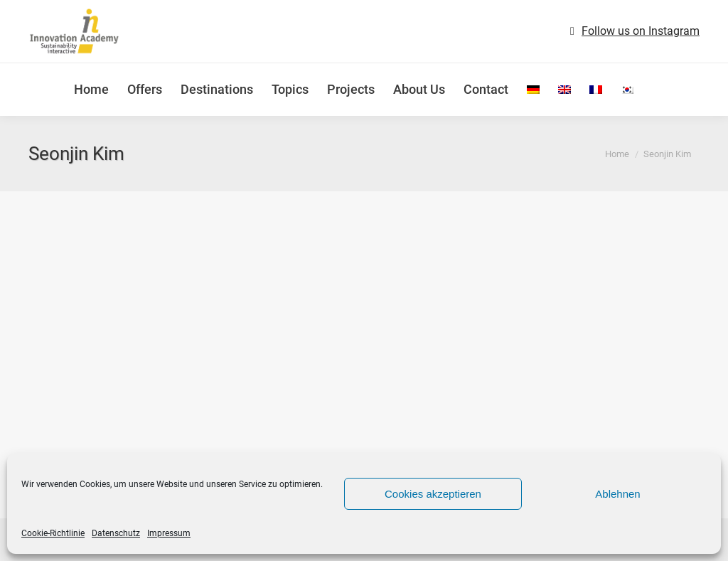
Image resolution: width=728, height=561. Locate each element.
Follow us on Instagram (641, 31)
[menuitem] (533, 90)
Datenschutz (116, 533)
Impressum (169, 533)
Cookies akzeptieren (433, 494)
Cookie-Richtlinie (53, 533)
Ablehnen (617, 494)
